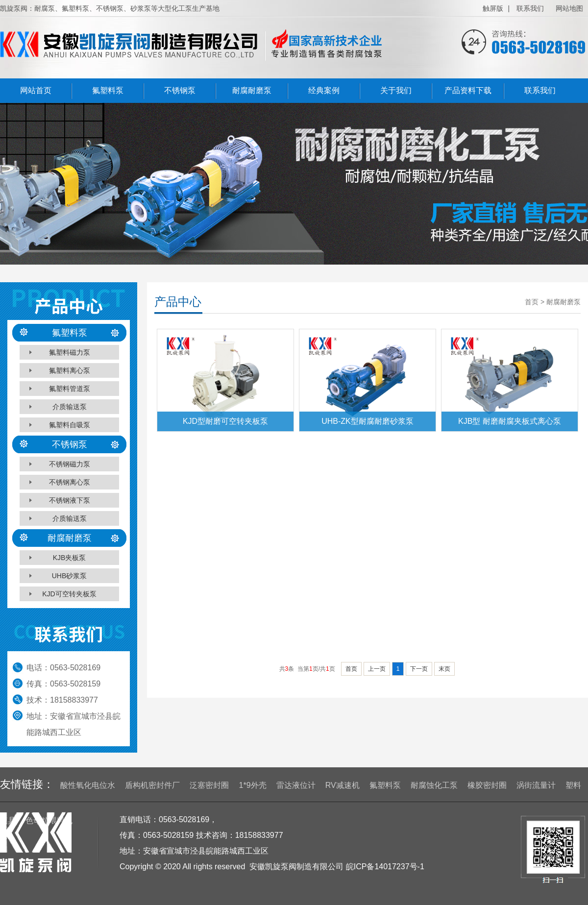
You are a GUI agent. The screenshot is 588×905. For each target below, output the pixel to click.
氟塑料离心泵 (70, 370)
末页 (444, 669)
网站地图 (569, 8)
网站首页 (36, 90)
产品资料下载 (468, 90)
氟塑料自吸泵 (70, 425)
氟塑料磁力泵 (70, 352)
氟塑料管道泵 (70, 389)
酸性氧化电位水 (88, 785)
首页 (351, 669)
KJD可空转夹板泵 (69, 594)
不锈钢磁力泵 (70, 464)
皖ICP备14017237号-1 (385, 867)
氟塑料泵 (108, 90)
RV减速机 (343, 785)
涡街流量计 (536, 785)
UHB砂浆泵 (70, 576)
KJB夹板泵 (70, 558)
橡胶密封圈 (487, 785)
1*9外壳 (253, 785)
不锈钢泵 (180, 90)
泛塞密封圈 (209, 785)
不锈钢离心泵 (70, 482)
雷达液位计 (296, 785)
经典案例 (324, 90)
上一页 (377, 669)
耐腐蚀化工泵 (434, 785)
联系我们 (530, 8)
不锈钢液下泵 (70, 500)
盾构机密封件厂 (152, 785)
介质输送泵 (70, 407)
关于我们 (396, 90)
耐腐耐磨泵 (252, 90)
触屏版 (493, 8)
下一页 (419, 669)
